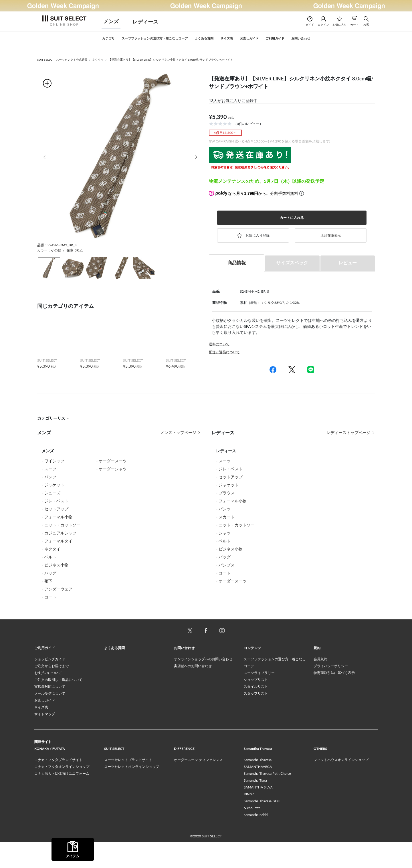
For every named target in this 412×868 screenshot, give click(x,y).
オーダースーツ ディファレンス (198, 785)
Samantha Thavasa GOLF (263, 827)
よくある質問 (114, 674)
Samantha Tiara (255, 806)
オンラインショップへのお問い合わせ (203, 685)
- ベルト (49, 557)
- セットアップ (55, 509)
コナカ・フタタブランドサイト (58, 785)
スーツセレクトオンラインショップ (132, 792)
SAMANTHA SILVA (258, 813)
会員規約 (320, 685)
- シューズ (51, 493)
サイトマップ (45, 740)
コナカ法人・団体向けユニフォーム (62, 799)
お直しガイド (45, 726)
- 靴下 (47, 581)
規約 (317, 674)
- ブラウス (225, 493)
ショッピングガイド (50, 685)
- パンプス (225, 565)
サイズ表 (41, 733)
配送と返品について (224, 352)
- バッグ (49, 573)
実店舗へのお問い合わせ (193, 692)
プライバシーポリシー (331, 692)
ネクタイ (98, 60)
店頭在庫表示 (331, 235)
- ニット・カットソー (61, 525)
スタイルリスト (256, 712)
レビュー (348, 262)
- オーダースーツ (111, 461)
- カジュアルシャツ (59, 533)
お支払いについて (48, 698)
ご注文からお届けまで (51, 692)
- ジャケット (53, 485)
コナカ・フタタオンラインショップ (62, 792)
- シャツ (223, 533)
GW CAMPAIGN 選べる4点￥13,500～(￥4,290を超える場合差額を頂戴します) (270, 141)
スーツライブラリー (259, 698)
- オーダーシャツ (111, 469)
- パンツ (49, 477)
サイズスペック (292, 262)
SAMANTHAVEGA (258, 792)
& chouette (252, 834)
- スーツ (49, 469)
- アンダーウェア (57, 589)
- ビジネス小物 (55, 565)
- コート (49, 597)
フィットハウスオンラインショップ (341, 785)
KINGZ (249, 820)
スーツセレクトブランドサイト (128, 785)
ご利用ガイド (45, 674)
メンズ (111, 21)
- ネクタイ (51, 549)
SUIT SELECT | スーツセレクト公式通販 (62, 60)
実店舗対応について (50, 712)
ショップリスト (256, 705)
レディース (145, 21)
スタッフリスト (256, 719)
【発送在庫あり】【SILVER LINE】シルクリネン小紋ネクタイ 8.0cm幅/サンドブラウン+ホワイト (171, 60)
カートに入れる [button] (292, 218)
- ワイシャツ (53, 461)
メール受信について (50, 719)
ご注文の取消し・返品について (58, 705)
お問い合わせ (184, 674)
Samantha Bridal (256, 840)
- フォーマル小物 (57, 517)
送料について (219, 344)
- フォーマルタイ (57, 541)
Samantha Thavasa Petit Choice (267, 799)
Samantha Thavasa (258, 785)
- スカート (225, 517)
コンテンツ (252, 674)
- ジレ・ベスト (55, 501)
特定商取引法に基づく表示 (334, 698)
